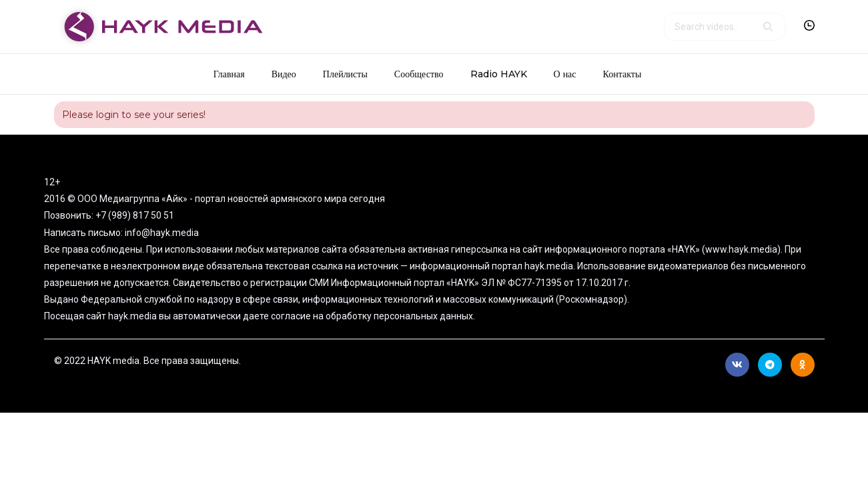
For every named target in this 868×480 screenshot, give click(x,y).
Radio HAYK (499, 74)
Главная (229, 74)
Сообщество (419, 74)
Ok (802, 365)
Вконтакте (737, 365)
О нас (565, 74)
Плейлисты (345, 74)
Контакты (622, 74)
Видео (284, 74)
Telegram (770, 365)
